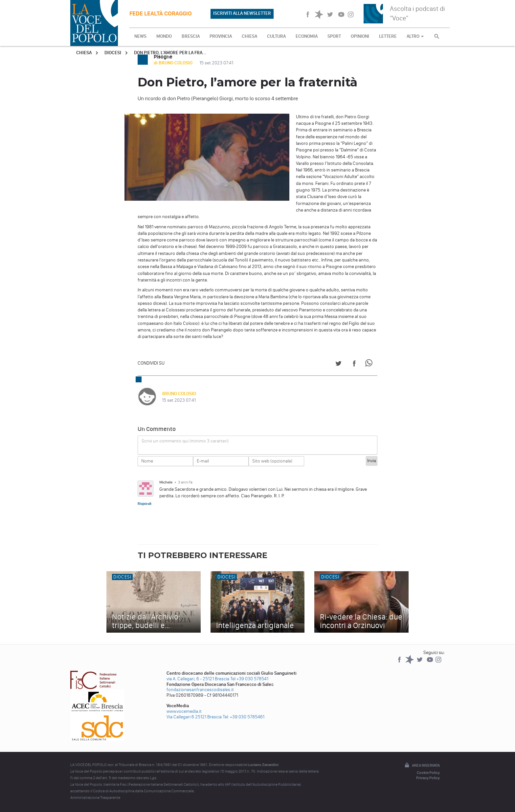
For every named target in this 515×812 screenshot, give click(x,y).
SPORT (334, 36)
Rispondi (145, 504)
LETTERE (388, 36)
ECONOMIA (307, 36)
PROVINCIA (221, 36)
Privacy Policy (428, 778)
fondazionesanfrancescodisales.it (200, 690)
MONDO (164, 36)
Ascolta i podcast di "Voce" (417, 13)
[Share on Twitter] (338, 364)
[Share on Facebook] (354, 364)
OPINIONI (360, 36)
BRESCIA (191, 36)
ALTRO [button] (415, 36)
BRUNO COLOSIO (179, 394)
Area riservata (422, 766)
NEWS (140, 36)
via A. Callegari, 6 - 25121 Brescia (198, 679)
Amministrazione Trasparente (95, 798)
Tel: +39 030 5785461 (244, 717)
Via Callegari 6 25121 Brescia (194, 717)
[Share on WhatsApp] (370, 364)
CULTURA (276, 36)
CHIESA (249, 36)
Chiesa (84, 53)
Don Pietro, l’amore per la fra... (170, 53)
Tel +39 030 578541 (249, 679)
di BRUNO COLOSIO (174, 63)
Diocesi (113, 53)
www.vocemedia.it (184, 711)
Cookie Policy (428, 773)
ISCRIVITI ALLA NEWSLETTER (242, 13)
